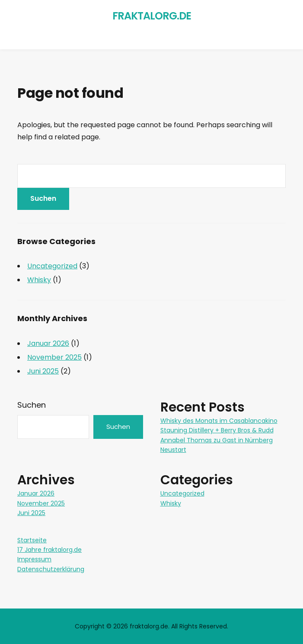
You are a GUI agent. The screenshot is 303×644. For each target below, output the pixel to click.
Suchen (32, 405)
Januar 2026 (48, 343)
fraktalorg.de (152, 16)
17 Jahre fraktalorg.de (49, 550)
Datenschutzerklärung (51, 569)
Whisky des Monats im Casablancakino (219, 421)
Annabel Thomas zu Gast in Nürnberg (217, 440)
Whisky (39, 280)
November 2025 (54, 357)
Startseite (32, 540)
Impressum (34, 559)
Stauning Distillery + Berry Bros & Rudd (217, 430)
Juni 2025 (43, 371)
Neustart (173, 450)
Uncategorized (52, 266)
